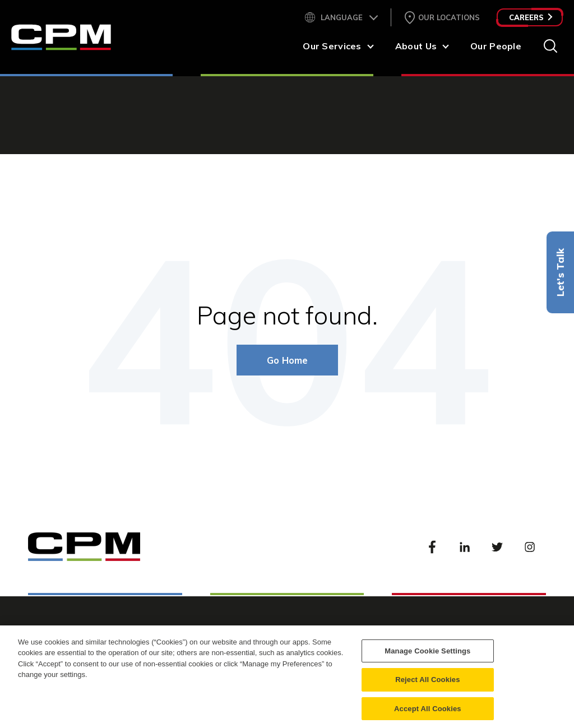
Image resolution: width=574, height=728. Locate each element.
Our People (496, 46)
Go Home (287, 360)
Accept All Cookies (428, 714)
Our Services (332, 46)
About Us (416, 46)
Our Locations (449, 17)
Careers (531, 17)
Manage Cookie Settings (427, 657)
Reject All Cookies (427, 686)
